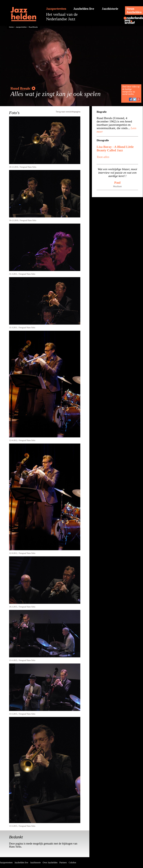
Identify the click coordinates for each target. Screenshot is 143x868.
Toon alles (103, 157)
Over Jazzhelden (50, 863)
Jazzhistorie (110, 9)
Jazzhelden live (84, 9)
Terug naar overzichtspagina (68, 112)
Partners (63, 863)
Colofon (72, 863)
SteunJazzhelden (134, 10)
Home (11, 27)
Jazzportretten (56, 9)
